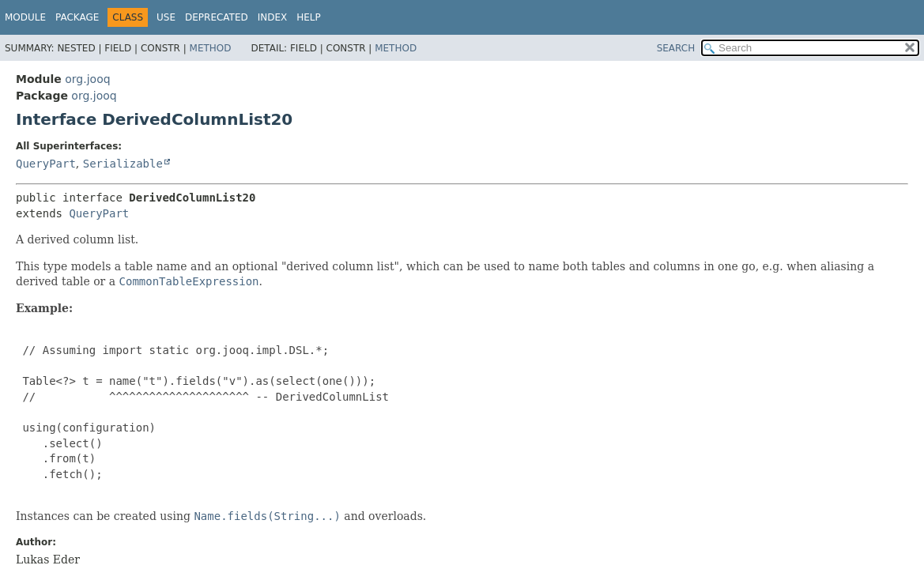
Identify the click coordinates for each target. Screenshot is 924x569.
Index (273, 17)
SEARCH (676, 48)
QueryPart (46, 164)
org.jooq (87, 79)
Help (309, 17)
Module (25, 17)
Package (77, 17)
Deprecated (217, 17)
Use (166, 17)
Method (211, 48)
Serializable (123, 164)
